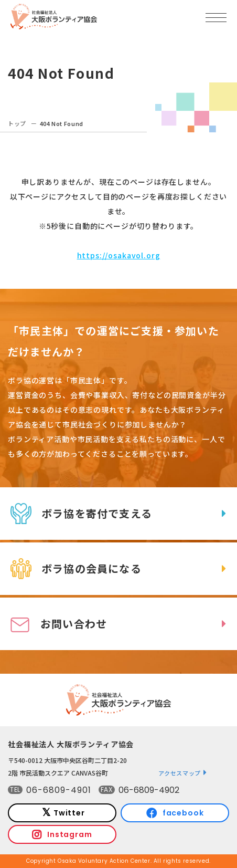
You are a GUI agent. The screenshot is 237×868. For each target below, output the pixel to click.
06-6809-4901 (59, 790)
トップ (17, 123)
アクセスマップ (180, 773)
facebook (183, 813)
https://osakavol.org (119, 255)
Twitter (69, 813)
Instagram (70, 834)
